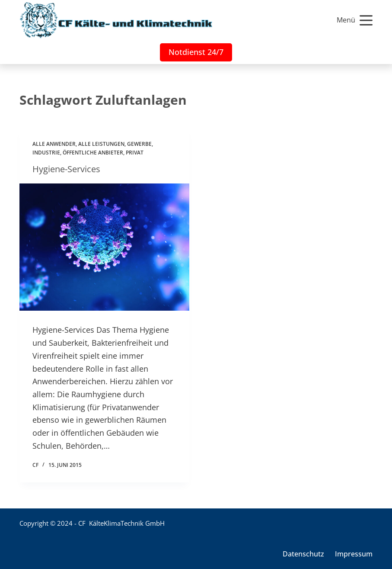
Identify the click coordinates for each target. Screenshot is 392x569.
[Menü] (355, 20)
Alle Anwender (54, 144)
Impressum (354, 554)
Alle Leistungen (101, 144)
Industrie (46, 153)
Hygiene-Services (66, 169)
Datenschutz (303, 554)
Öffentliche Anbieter (93, 153)
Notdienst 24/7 (196, 52)
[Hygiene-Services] (104, 247)
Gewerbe (139, 144)
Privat (135, 153)
